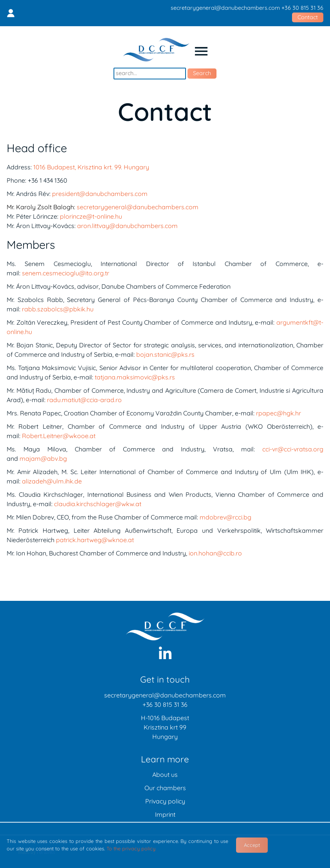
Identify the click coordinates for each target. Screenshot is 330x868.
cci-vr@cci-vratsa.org (293, 449)
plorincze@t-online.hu (91, 216)
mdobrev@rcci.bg (225, 517)
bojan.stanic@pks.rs (165, 354)
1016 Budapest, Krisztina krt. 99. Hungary (91, 167)
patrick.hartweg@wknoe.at (95, 540)
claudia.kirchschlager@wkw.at (98, 504)
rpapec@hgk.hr (279, 413)
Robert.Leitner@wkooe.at (59, 436)
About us (165, 775)
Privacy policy (165, 801)
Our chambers (165, 788)
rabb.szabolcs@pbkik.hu (58, 309)
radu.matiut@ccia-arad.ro (84, 400)
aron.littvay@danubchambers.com (127, 226)
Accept (252, 845)
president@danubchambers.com (100, 194)
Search (202, 73)
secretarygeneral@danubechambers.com (225, 8)
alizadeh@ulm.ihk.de (52, 481)
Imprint (165, 814)
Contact (308, 17)
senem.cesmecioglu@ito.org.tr (66, 273)
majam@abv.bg (43, 458)
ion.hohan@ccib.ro (215, 553)
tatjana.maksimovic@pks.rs (135, 377)
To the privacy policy (131, 848)
